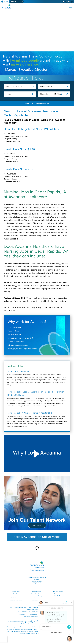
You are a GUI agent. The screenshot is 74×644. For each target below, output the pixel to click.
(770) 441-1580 (37, 583)
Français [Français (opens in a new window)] (34, 623)
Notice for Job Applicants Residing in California (37, 617)
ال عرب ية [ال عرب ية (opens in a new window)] (22, 623)
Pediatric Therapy (58, 592)
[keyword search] (20, 86)
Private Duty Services (37, 594)
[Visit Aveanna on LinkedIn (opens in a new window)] (69, 2)
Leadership (16, 596)
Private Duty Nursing (37, 600)
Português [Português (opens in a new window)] (28, 623)
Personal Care (58, 594)
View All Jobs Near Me (36, 104)
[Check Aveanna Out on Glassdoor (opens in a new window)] (72, 2)
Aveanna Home (16, 592)
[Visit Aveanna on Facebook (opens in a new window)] (63, 2)
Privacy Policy (23, 614)
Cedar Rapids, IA (46, 87)
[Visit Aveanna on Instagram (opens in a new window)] (66, 2)
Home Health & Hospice (37, 596)
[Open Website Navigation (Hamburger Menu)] (70, 7)
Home (6, 2)
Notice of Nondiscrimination (16, 621)
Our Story (16, 594)
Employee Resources (16, 600)
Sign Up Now (37, 525)
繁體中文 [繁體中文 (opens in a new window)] (32, 621)
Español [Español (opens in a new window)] (27, 621)
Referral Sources (37, 592)
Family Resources (16, 598)
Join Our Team (58, 596)
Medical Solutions (37, 598)
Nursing (9, 94)
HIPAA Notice (33, 614)
